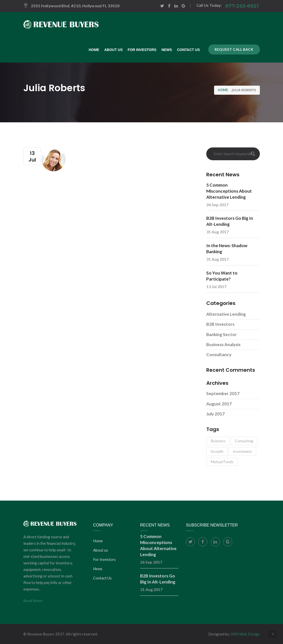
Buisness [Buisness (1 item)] (218, 441)
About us (100, 550)
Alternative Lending (226, 314)
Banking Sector (221, 334)
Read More (33, 601)
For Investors (104, 559)
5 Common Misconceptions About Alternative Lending (229, 191)
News (98, 569)
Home (98, 541)
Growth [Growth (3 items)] (217, 451)
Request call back (234, 49)
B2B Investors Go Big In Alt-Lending (230, 221)
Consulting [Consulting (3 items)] (244, 441)
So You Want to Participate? (222, 276)
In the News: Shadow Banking (227, 249)
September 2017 (223, 393)
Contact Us (102, 578)
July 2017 (215, 414)
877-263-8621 (242, 6)
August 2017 (219, 404)
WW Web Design (245, 634)
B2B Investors (220, 324)
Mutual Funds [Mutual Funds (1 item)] (222, 462)
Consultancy (219, 355)
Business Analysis (223, 344)
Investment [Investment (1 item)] (242, 451)
